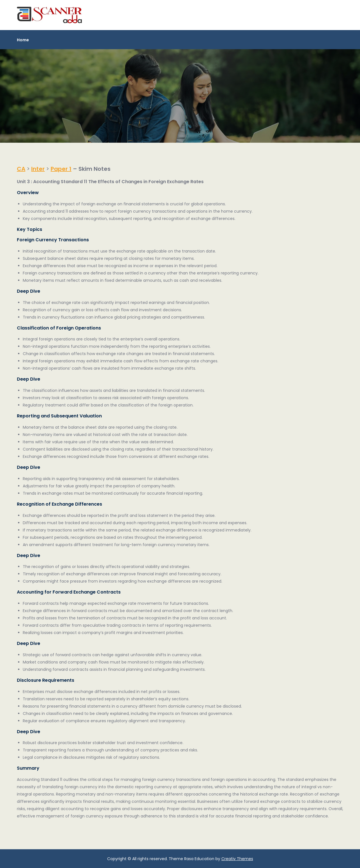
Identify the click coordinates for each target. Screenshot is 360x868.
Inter (38, 169)
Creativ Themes (237, 859)
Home (23, 40)
